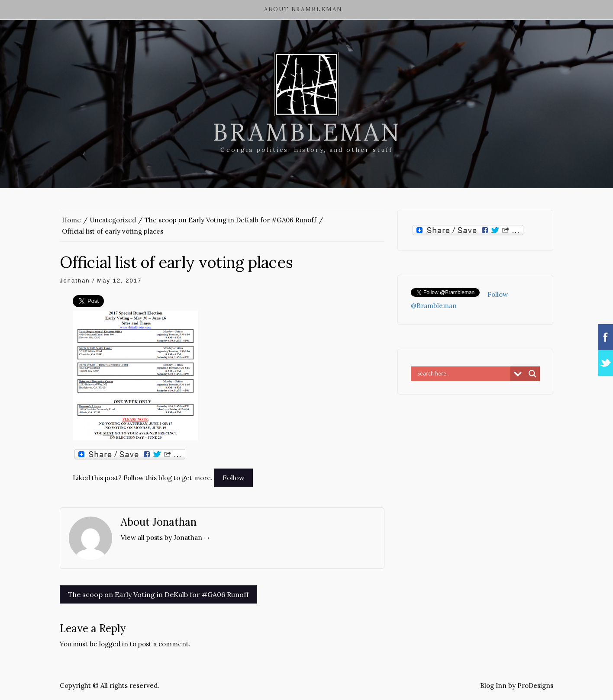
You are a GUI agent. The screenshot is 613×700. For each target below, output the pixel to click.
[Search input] (463, 374)
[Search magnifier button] (532, 374)
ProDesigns (535, 686)
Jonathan (75, 281)
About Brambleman (303, 9)
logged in (114, 644)
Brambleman (307, 132)
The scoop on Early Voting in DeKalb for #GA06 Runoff (158, 594)
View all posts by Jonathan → (166, 538)
